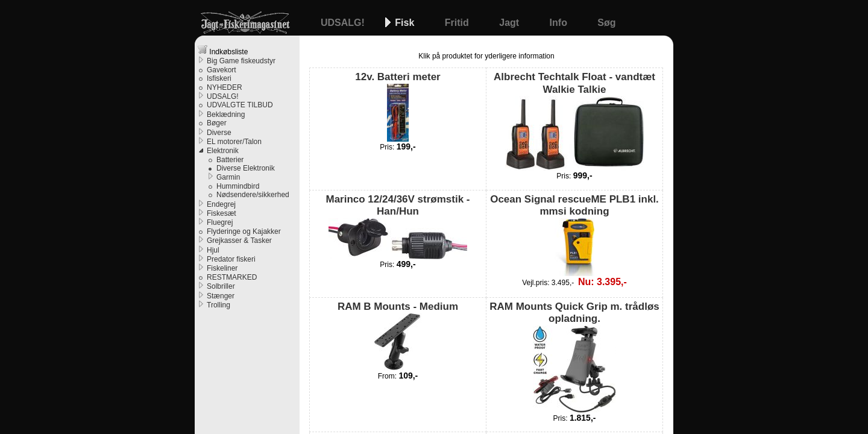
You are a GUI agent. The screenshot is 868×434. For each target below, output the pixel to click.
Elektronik (223, 151)
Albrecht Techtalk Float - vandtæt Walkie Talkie (574, 121)
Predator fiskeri (231, 259)
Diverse (219, 133)
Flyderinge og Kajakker (244, 231)
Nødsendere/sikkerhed (253, 195)
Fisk (406, 23)
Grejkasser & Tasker (239, 241)
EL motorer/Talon (234, 142)
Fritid (458, 23)
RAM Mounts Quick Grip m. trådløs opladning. (574, 357)
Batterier (230, 160)
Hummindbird (238, 186)
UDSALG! (344, 23)
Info (560, 23)
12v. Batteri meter (398, 106)
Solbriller (221, 286)
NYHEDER (225, 87)
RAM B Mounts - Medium (398, 336)
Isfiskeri (219, 78)
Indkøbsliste (223, 50)
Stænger (221, 296)
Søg (606, 23)
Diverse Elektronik (246, 168)
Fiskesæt (222, 213)
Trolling (219, 305)
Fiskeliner (222, 268)
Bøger (217, 123)
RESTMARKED (232, 277)
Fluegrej (220, 222)
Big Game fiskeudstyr (241, 61)
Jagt (510, 23)
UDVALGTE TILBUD (240, 105)
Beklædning (226, 115)
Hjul (213, 250)
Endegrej (221, 204)
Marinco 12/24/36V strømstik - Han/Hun (398, 226)
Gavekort (222, 70)
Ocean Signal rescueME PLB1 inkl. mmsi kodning (574, 235)
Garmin (228, 177)
